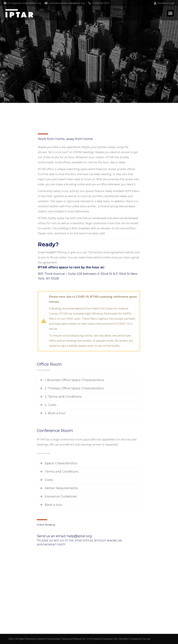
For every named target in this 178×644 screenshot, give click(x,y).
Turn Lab (146, 639)
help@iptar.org (79, 536)
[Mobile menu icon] (170, 13)
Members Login (164, 3)
